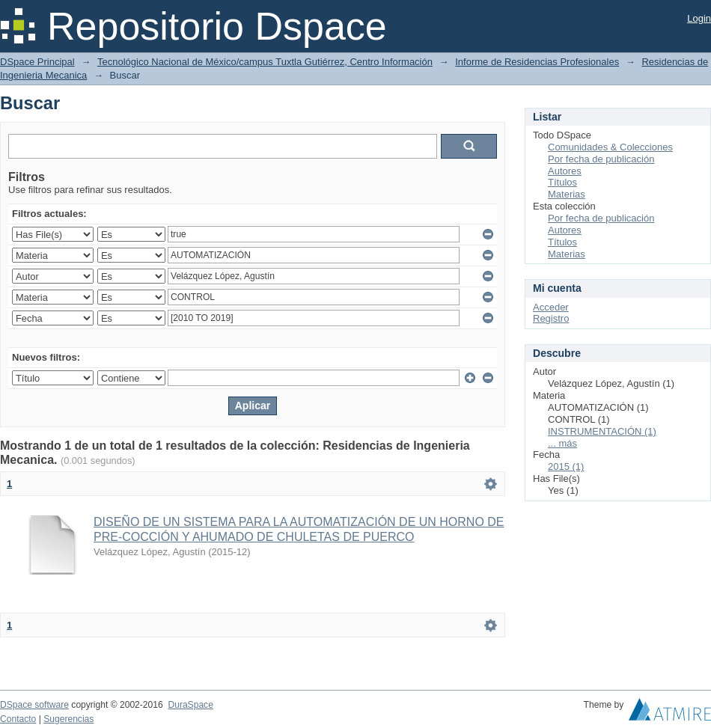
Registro (551, 318)
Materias (567, 194)
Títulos (562, 182)
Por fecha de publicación (601, 159)
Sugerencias (68, 719)
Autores (565, 171)
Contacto (18, 719)
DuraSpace (190, 705)
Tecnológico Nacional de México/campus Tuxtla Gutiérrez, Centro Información (265, 62)
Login (699, 18)
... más (562, 443)
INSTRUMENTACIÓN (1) (602, 431)
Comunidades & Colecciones (610, 147)
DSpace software (34, 705)
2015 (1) (566, 467)
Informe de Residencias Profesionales (537, 62)
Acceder (551, 307)
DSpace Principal (37, 62)
